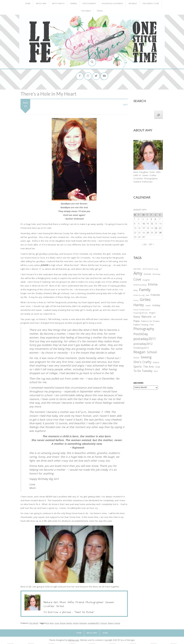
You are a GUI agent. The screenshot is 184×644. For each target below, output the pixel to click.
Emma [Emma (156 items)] (153, 285)
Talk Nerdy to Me (151, 4)
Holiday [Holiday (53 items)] (156, 306)
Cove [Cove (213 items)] (137, 280)
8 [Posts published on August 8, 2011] (135, 224)
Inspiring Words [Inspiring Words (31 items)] (141, 313)
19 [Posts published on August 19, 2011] (152, 229)
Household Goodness (112, 4)
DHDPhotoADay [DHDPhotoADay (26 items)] (140, 286)
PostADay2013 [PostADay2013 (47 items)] (141, 349)
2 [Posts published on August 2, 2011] (139, 220)
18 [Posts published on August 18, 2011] (148, 229)
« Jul (144, 245)
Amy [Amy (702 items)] (138, 274)
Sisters (111, 624)
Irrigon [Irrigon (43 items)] (152, 313)
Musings (133, 4)
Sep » (151, 245)
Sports (117, 624)
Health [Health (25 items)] (148, 306)
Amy (125, 105)
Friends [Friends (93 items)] (155, 296)
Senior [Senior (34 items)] (136, 358)
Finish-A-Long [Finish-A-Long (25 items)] (139, 296)
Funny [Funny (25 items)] (136, 301)
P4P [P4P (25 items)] (154, 318)
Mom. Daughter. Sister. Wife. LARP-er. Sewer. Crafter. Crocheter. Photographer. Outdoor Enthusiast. (147, 178)
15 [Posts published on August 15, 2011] (135, 229)
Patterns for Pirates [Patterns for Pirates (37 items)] (150, 322)
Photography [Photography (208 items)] (144, 330)
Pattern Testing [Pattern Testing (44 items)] (141, 326)
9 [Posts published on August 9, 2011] (139, 224)
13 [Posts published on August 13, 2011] (156, 224)
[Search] (159, 115)
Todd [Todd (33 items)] (158, 368)
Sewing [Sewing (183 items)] (146, 358)
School (104, 624)
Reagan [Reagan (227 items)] (139, 353)
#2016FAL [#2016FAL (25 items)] (137, 270)
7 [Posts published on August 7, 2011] (160, 220)
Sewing (74, 4)
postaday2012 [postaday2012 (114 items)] (143, 345)
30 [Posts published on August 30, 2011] (139, 238)
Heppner (83, 624)
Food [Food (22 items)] (148, 296)
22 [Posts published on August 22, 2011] (135, 233)
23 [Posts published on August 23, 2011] (139, 233)
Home (28, 4)
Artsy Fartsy (58, 4)
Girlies (76, 624)
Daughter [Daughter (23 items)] (146, 281)
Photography (89, 4)
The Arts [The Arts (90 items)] (148, 368)
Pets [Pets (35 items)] (152, 326)
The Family (86, 11)
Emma (63, 624)
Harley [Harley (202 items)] (139, 306)
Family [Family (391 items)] (145, 291)
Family (69, 624)
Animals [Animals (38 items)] (148, 275)
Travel (100, 11)
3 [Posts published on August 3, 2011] (143, 220)
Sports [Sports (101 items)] (138, 367)
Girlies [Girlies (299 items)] (145, 301)
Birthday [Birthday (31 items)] (156, 275)
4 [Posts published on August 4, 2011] (147, 220)
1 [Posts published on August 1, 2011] (135, 220)
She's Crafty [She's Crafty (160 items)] (142, 363)
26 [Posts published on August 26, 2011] (152, 233)
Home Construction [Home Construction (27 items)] (142, 310)
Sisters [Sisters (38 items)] (156, 363)
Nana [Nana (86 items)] (137, 317)
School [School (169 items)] (152, 353)
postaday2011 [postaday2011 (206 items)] (145, 340)
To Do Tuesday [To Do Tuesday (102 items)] (143, 372)
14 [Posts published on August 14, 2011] (160, 224)
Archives (138, 384)
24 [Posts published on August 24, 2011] (144, 233)
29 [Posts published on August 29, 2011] (135, 238)
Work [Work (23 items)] (156, 372)
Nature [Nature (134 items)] (146, 317)
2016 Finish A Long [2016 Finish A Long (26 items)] (150, 270)
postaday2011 (94, 624)
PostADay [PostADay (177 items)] (141, 335)
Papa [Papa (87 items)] (136, 322)
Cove (57, 624)
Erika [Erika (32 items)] (136, 291)
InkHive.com (74, 641)
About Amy (41, 4)
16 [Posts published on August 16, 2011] (139, 229)
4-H (47, 624)
